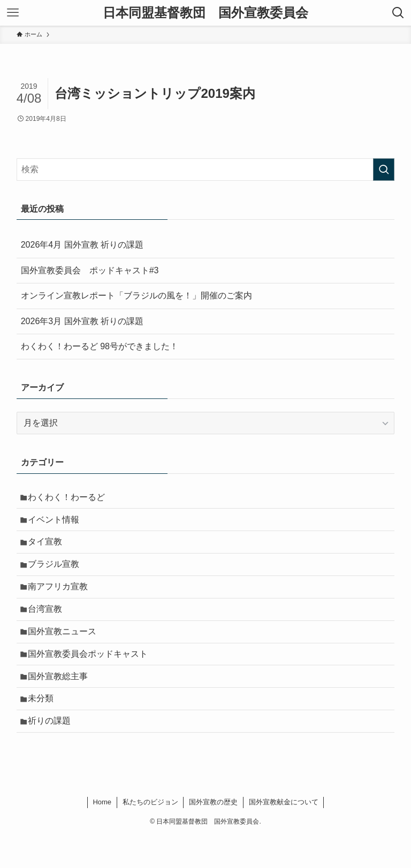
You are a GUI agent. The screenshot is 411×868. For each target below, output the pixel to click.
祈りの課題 (53, 752)
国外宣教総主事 (62, 701)
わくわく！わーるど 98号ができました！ (100, 346)
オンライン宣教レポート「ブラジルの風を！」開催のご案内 (136, 295)
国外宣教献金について (284, 835)
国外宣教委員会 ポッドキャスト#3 (90, 270)
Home (102, 835)
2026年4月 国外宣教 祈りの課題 (82, 245)
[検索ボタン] (398, 13)
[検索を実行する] (384, 170)
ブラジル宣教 (57, 575)
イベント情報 (57, 524)
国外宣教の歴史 (213, 835)
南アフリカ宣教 (62, 600)
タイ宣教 (49, 549)
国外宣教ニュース (66, 651)
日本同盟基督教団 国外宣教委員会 (205, 13)
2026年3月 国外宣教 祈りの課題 (82, 321)
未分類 (44, 727)
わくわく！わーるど (70, 499)
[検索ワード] (206, 170)
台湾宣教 (49, 625)
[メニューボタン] (13, 13)
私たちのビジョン (150, 835)
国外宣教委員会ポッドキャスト (92, 676)
